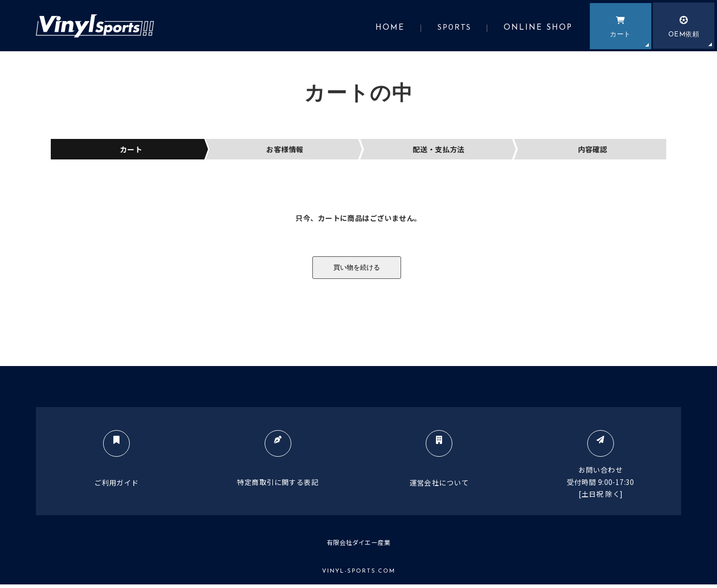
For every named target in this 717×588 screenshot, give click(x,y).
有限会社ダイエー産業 (358, 545)
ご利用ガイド (111, 465)
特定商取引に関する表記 (276, 465)
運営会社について (441, 465)
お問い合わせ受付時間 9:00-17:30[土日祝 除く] (606, 471)
